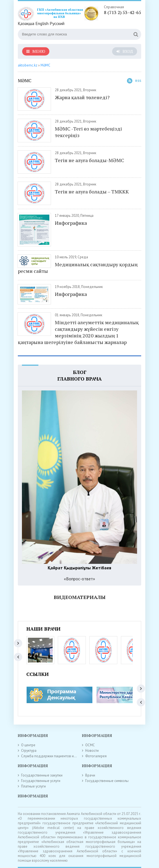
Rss (134, 81)
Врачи (90, 775)
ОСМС (90, 745)
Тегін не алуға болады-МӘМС (90, 160)
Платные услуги (33, 786)
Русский (57, 23)
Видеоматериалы (80, 597)
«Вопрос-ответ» (79, 579)
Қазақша (26, 23)
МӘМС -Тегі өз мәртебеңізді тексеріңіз (88, 132)
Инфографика (71, 223)
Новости (92, 751)
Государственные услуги (41, 781)
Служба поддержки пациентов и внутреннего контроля (66, 756)
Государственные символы (107, 781)
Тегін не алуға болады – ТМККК (92, 192)
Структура (29, 751)
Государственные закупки (42, 775)
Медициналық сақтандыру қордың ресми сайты (78, 268)
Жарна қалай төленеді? (82, 97)
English (42, 23)
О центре (28, 745)
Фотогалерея (96, 756)
